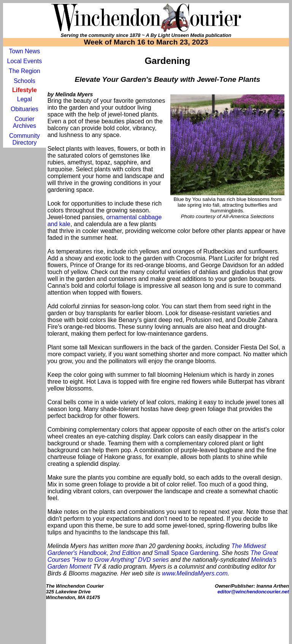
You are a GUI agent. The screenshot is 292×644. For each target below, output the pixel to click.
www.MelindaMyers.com (195, 573)
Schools (25, 81)
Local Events (25, 61)
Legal (25, 99)
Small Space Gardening (186, 553)
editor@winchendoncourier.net (253, 592)
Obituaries (25, 109)
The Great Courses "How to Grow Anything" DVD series (163, 556)
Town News (24, 51)
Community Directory (25, 139)
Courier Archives (25, 122)
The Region (25, 71)
